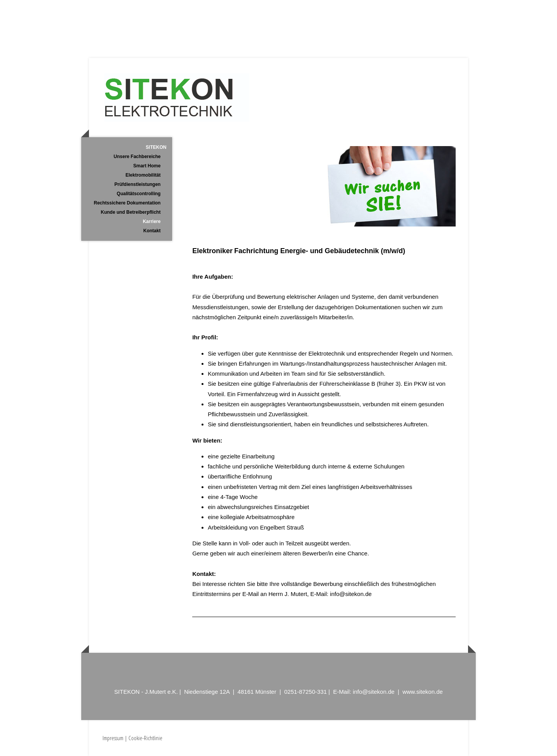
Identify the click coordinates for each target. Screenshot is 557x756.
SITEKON (156, 147)
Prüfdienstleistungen (138, 184)
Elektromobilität (143, 175)
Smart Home (147, 166)
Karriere (152, 221)
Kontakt (152, 231)
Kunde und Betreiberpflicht (131, 212)
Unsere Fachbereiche (137, 157)
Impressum (113, 738)
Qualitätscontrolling (139, 194)
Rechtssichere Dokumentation (127, 203)
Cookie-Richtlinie (145, 738)
